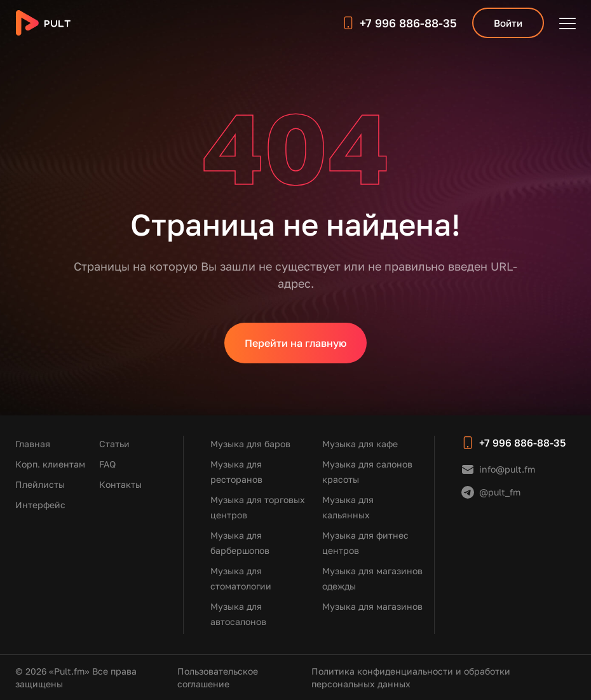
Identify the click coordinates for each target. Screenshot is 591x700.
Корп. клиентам (50, 464)
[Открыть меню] (567, 23)
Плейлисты (40, 484)
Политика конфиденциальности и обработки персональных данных (411, 677)
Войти (508, 23)
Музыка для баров (250, 444)
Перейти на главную (295, 343)
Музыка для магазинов (372, 606)
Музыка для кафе (360, 444)
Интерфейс (40, 505)
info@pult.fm (507, 469)
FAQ (107, 464)
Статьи (114, 444)
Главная (33, 444)
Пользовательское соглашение (218, 677)
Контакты (120, 484)
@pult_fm (500, 492)
